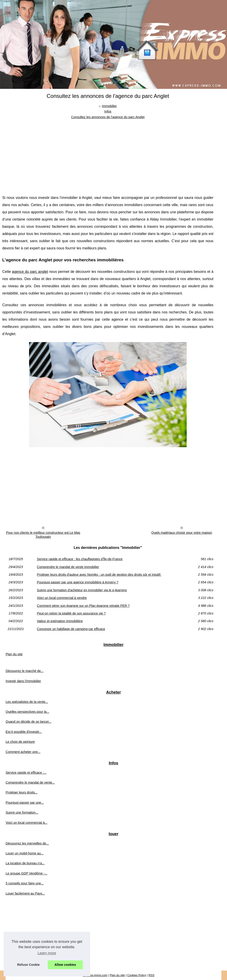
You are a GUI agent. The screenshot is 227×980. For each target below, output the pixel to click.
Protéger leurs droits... (22, 792)
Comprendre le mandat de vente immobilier (68, 567)
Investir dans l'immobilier (23, 681)
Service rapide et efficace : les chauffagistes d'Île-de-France (80, 559)
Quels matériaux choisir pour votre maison (182, 533)
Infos (108, 111)
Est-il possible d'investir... (24, 732)
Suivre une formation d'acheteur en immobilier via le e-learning (82, 590)
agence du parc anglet (30, 272)
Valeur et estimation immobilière (60, 621)
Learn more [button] (47, 953)
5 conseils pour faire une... (25, 883)
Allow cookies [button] (65, 965)
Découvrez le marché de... (25, 671)
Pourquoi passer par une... (25, 803)
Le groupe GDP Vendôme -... (26, 873)
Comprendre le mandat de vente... (30, 782)
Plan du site (14, 654)
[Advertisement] (108, 154)
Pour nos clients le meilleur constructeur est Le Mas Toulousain (43, 535)
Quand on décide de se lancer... (28, 722)
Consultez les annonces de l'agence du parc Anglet (108, 117)
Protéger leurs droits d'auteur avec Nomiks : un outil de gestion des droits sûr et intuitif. (99, 575)
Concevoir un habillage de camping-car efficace (71, 629)
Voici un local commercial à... (27, 823)
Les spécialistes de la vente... (27, 702)
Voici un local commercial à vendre (62, 598)
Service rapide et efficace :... (26, 773)
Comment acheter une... (23, 752)
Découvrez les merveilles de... (27, 843)
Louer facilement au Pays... (25, 893)
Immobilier (109, 106)
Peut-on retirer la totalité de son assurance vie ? (71, 613)
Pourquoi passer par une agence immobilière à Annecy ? (78, 582)
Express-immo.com (95, 975)
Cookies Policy (137, 975)
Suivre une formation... (22, 812)
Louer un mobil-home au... (25, 853)
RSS (151, 975)
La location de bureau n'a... (25, 863)
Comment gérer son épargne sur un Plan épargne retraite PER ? (83, 606)
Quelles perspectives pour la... (27, 712)
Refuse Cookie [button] (28, 965)
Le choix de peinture (20, 742)
